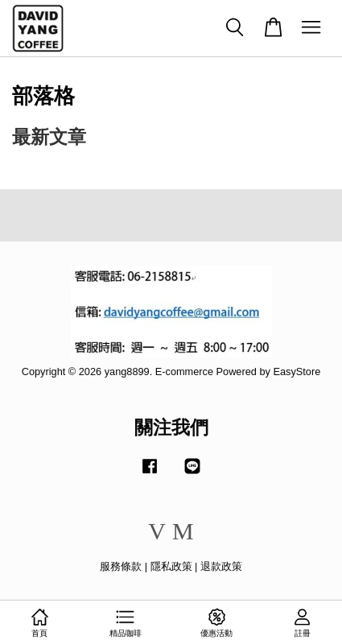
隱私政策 (171, 566)
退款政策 (221, 566)
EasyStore (297, 372)
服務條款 (121, 566)
